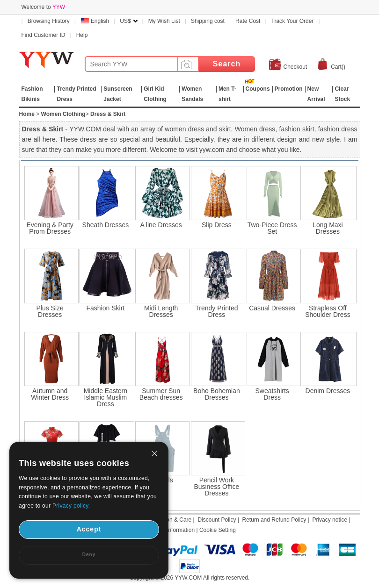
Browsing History (49, 21)
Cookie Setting (218, 530)
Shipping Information (169, 530)
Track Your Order (293, 21)
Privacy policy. (71, 506)
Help (82, 35)
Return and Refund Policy (274, 520)
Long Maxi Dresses (328, 228)
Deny (89, 555)
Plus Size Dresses (50, 311)
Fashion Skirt (106, 308)
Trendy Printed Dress (216, 311)
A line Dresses (161, 225)
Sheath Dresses (106, 225)
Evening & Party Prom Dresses (50, 228)
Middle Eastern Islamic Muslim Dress (106, 397)
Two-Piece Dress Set (272, 228)
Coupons (258, 89)
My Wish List (164, 21)
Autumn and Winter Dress (50, 394)
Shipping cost (208, 21)
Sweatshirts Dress (272, 394)
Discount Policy (217, 520)
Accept (89, 529)
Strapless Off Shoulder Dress (328, 311)
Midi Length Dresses (161, 311)
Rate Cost (248, 21)
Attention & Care (171, 520)
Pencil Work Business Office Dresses (216, 487)
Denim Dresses (328, 391)
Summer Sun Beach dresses (161, 394)
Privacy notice (330, 520)
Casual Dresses (272, 308)
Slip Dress (217, 225)
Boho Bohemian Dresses (217, 394)
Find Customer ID (44, 35)
